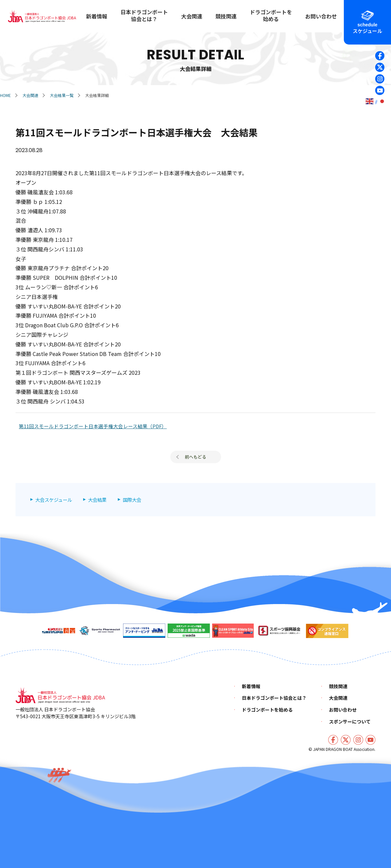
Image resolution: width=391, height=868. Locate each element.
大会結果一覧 (62, 95)
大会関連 (30, 95)
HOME (5, 95)
